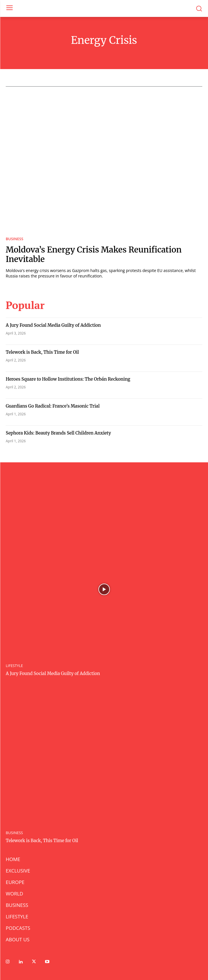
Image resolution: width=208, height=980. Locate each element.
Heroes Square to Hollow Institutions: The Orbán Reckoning (68, 379)
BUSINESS (14, 239)
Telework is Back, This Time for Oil (42, 352)
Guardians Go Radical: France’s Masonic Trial (53, 406)
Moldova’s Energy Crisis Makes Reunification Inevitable (94, 255)
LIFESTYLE (14, 666)
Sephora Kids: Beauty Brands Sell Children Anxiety (58, 433)
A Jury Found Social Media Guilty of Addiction (53, 325)
